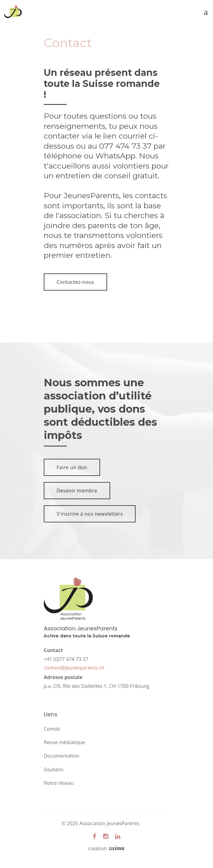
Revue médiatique (64, 742)
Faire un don (72, 467)
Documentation (62, 756)
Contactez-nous (75, 282)
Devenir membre (77, 491)
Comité (52, 729)
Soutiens (54, 770)
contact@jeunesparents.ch (74, 668)
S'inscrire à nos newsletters (90, 514)
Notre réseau (59, 783)
